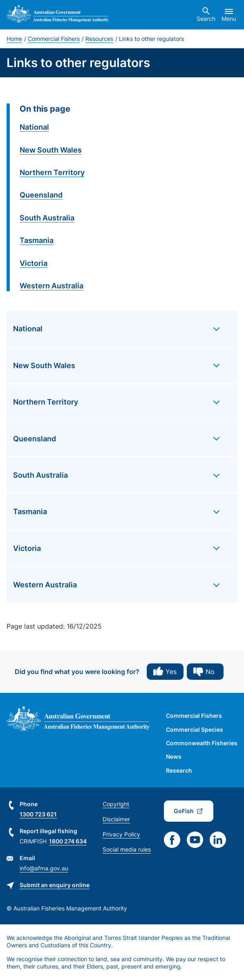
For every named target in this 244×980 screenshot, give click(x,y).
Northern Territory (52, 172)
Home (14, 39)
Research (179, 770)
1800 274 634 (68, 841)
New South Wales (51, 150)
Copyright (116, 804)
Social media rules (127, 849)
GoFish (184, 811)
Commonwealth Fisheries (202, 743)
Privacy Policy (121, 834)
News (174, 756)
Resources (99, 39)
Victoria (34, 263)
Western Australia (51, 286)
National (34, 127)
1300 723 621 (38, 814)
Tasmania (37, 240)
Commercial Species (195, 729)
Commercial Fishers (54, 39)
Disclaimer (116, 819)
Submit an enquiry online (55, 885)
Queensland (41, 195)
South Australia (47, 218)
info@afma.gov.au (44, 868)
